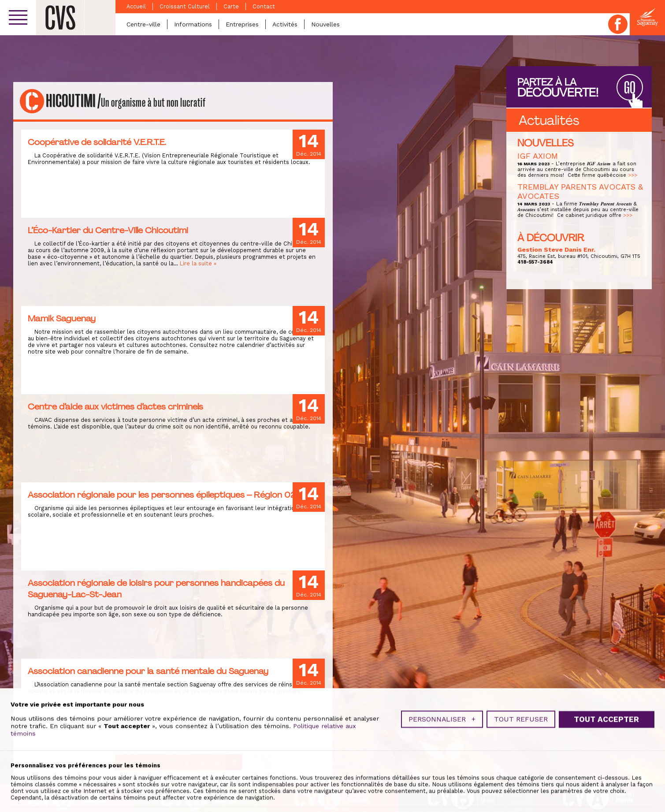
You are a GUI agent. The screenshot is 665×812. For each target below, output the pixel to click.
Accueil (136, 6)
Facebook (618, 24)
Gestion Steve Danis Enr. (556, 250)
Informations (193, 24)
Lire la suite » (198, 263)
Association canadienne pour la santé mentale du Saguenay (148, 671)
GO (630, 88)
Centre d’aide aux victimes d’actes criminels (115, 406)
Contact (264, 6)
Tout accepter (606, 769)
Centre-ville (143, 24)
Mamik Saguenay (62, 318)
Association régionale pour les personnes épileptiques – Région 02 (162, 495)
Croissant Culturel (185, 6)
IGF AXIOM (538, 156)
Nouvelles (325, 24)
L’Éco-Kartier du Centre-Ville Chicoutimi (108, 230)
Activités (285, 24)
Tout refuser (521, 769)
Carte (231, 6)
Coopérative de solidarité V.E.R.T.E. (97, 142)
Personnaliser (442, 769)
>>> (633, 175)
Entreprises (242, 24)
